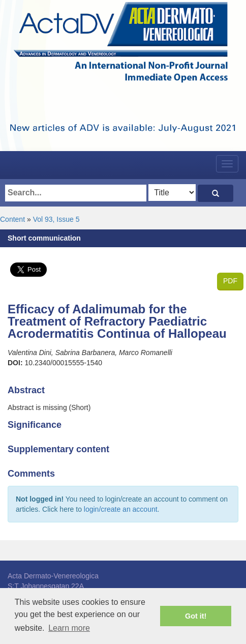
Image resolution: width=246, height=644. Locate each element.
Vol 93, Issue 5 (56, 219)
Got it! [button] (196, 616)
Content (12, 219)
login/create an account (121, 509)
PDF (230, 281)
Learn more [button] (69, 628)
